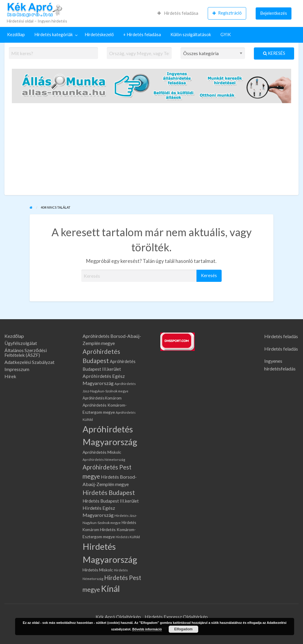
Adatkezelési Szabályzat (29, 362)
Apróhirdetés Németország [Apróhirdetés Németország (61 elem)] (104, 460)
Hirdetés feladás (281, 336)
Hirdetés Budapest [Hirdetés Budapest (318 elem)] (109, 492)
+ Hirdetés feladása (142, 35)
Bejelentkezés (274, 13)
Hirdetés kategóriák (54, 35)
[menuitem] (178, 13)
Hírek (10, 376)
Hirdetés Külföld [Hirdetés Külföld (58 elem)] (128, 537)
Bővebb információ (147, 629)
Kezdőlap (16, 35)
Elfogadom (183, 629)
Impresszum (17, 369)
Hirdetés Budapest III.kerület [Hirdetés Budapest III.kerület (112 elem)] (111, 501)
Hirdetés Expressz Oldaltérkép (176, 617)
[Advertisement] (151, 151)
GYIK (226, 35)
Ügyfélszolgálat (21, 343)
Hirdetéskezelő (99, 35)
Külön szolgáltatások (191, 35)
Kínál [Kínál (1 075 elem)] (110, 589)
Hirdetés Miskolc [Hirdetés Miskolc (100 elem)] (98, 570)
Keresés (274, 53)
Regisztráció (227, 13)
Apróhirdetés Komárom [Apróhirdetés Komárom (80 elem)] (102, 398)
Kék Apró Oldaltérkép (118, 617)
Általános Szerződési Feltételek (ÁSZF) (26, 353)
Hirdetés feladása (178, 13)
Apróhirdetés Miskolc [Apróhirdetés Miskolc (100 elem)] (102, 452)
